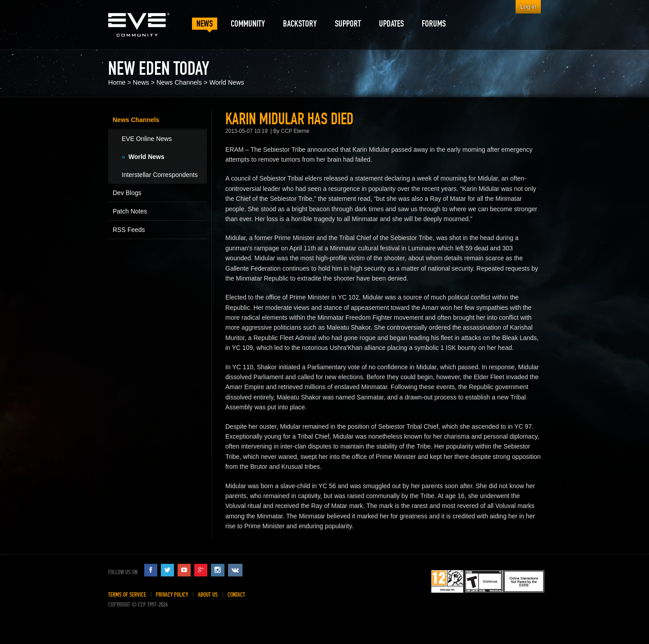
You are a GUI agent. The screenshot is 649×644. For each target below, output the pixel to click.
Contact (236, 595)
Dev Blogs (127, 193)
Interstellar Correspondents (160, 175)
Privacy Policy (172, 595)
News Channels (179, 82)
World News (226, 82)
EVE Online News (147, 139)
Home (117, 82)
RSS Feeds (129, 230)
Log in (528, 7)
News (141, 82)
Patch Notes (130, 211)
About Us (208, 595)
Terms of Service (127, 595)
